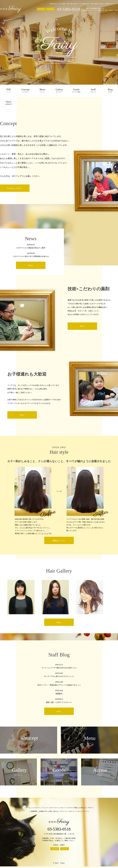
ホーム (28, 808)
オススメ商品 (73, 808)
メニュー (45, 808)
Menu (42, 91)
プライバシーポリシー (68, 811)
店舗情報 (34, 811)
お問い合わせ (53, 811)
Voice (8, 103)
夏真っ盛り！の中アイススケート (59, 702)
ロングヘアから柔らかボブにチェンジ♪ (59, 676)
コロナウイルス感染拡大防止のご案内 (31, 248)
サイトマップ (83, 811)
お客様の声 (43, 811)
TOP (8, 91)
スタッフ (63, 808)
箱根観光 (59, 694)
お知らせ (83, 808)
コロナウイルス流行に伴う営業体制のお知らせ (31, 256)
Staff (93, 91)
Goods (76, 91)
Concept (25, 91)
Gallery (59, 91)
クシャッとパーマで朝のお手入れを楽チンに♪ (59, 668)
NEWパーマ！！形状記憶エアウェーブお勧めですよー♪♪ (59, 685)
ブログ (90, 808)
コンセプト (36, 808)
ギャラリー (54, 808)
